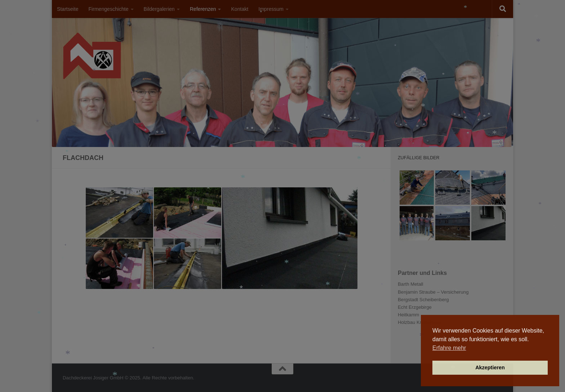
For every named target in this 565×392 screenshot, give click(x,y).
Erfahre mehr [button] (449, 348)
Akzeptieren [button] (490, 367)
